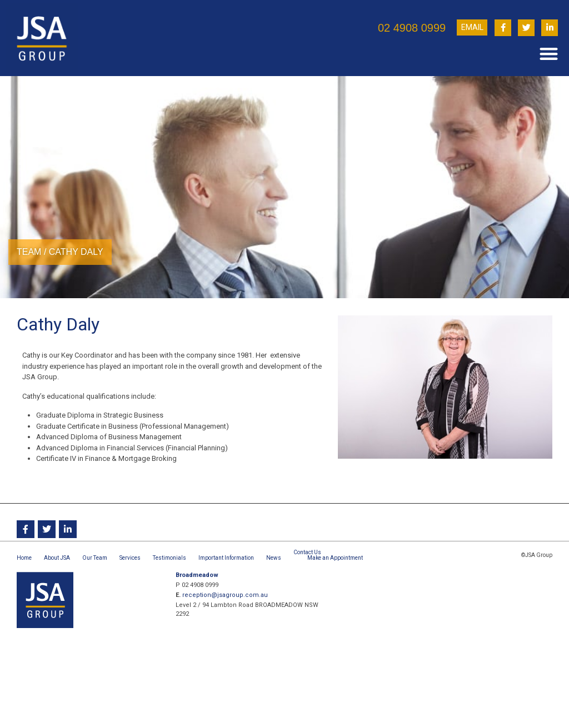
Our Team (95, 558)
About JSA (57, 558)
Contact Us (307, 552)
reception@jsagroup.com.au (225, 595)
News (274, 558)
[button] (549, 54)
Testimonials (169, 558)
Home (24, 558)
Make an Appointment (335, 558)
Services (130, 558)
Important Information (226, 558)
